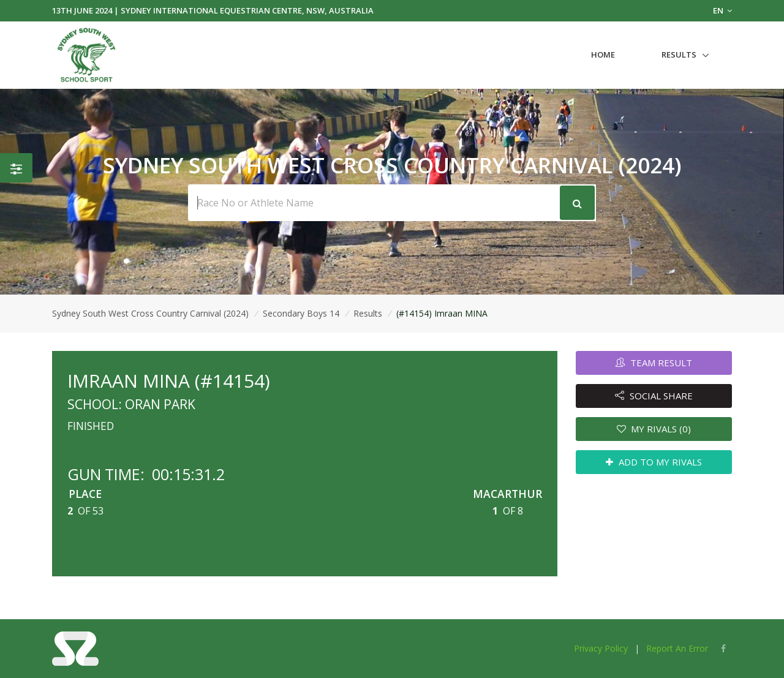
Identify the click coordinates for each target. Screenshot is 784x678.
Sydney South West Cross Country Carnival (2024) (150, 313)
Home (603, 55)
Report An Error (677, 648)
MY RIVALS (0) (654, 429)
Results (679, 55)
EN (722, 10)
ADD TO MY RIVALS (654, 462)
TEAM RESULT (654, 363)
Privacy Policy (601, 648)
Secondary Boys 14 (301, 313)
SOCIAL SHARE (654, 396)
